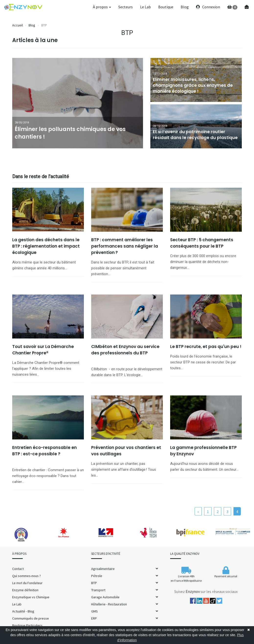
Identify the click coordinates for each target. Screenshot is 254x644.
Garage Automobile (105, 597)
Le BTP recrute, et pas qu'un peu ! (206, 347)
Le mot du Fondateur (27, 583)
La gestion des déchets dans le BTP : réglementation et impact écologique (46, 246)
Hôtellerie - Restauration (109, 604)
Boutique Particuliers (27, 625)
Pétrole (97, 576)
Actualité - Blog (23, 611)
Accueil (17, 25)
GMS (94, 611)
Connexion (208, 7)
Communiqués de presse (31, 618)
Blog (185, 7)
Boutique (166, 7)
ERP (94, 618)
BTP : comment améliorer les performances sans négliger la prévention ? (125, 246)
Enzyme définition (25, 590)
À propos (102, 7)
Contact (18, 569)
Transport (98, 590)
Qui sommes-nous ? (27, 576)
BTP (94, 583)
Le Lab (145, 7)
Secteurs (126, 7)
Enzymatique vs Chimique (31, 597)
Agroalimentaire (103, 569)
